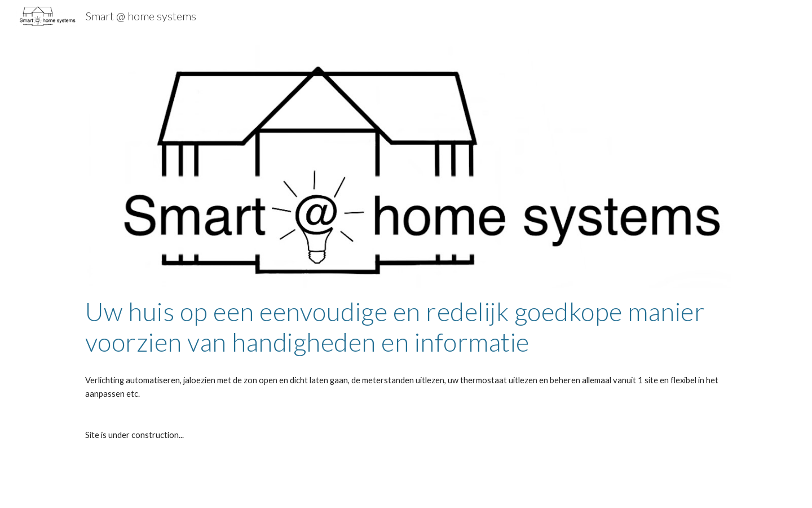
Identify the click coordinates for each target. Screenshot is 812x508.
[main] (406, 327)
